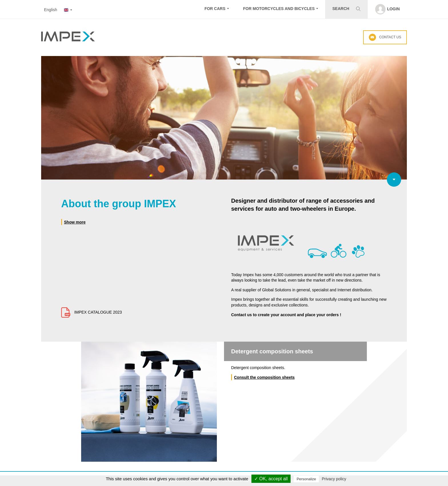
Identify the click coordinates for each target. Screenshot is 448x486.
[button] (217, 9)
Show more (75, 222)
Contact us (385, 37)
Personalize (306, 479)
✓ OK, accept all (271, 479)
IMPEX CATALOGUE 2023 (92, 312)
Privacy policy (334, 479)
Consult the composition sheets (264, 377)
